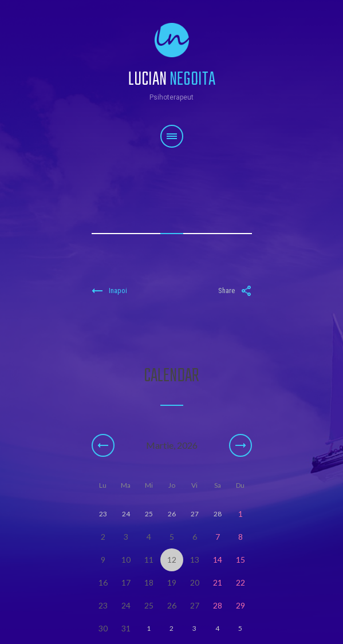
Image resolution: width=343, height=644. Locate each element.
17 (126, 582)
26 (172, 605)
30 (103, 628)
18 (149, 582)
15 (241, 560)
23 (103, 605)
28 (218, 605)
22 (241, 582)
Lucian (172, 73)
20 (195, 582)
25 (149, 605)
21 (218, 582)
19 (172, 582)
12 (172, 560)
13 (195, 560)
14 (218, 560)
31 (126, 628)
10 (126, 560)
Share (235, 291)
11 (149, 560)
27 (195, 605)
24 (126, 605)
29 (241, 605)
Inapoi (109, 291)
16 (103, 582)
